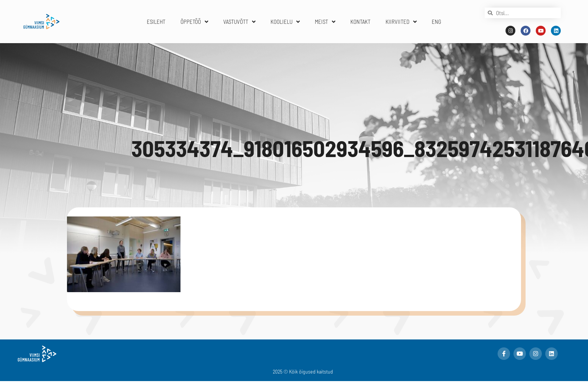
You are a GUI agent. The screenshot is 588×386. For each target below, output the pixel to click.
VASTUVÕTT (239, 22)
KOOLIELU (285, 22)
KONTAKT (360, 22)
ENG (436, 22)
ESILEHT (156, 22)
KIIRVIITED (401, 22)
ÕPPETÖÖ (194, 22)
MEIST (325, 22)
